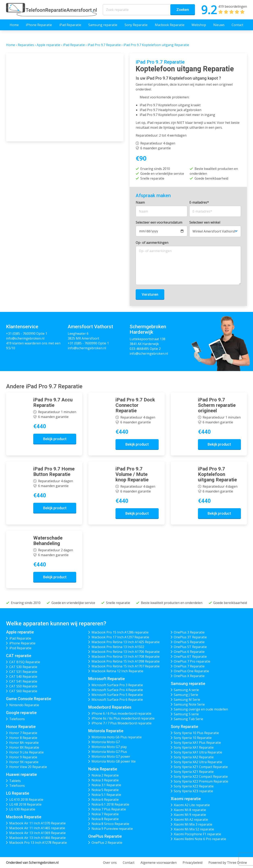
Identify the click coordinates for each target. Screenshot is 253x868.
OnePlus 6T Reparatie (190, 657)
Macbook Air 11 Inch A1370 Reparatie (37, 823)
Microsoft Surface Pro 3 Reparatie (117, 685)
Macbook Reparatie (170, 25)
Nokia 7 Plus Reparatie (109, 809)
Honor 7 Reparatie (23, 733)
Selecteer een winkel (205, 222)
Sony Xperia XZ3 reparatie (193, 791)
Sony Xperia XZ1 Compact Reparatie (201, 767)
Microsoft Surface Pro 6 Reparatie (117, 700)
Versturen (150, 294)
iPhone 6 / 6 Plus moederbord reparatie (121, 713)
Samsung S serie (186, 714)
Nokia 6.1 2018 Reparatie (110, 804)
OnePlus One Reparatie (191, 671)
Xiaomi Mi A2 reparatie (191, 820)
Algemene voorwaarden (159, 863)
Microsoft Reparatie (107, 679)
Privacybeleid (193, 863)
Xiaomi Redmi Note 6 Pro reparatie (200, 839)
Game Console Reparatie (29, 699)
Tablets (15, 781)
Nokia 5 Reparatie (105, 790)
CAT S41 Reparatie (23, 681)
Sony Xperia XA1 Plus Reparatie (197, 743)
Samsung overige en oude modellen (201, 709)
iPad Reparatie (70, 25)
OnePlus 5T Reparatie (190, 647)
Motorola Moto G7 (106, 742)
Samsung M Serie (187, 700)
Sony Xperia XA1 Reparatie (194, 747)
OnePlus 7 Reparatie (189, 666)
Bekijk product (55, 439)
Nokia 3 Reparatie (105, 780)
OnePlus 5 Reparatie (189, 642)
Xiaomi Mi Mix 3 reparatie (193, 824)
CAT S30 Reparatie (23, 667)
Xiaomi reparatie (186, 799)
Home (14, 25)
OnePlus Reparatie (105, 836)
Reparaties (26, 45)
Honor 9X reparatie (24, 762)
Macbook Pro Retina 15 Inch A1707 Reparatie (126, 666)
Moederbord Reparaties (110, 707)
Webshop (199, 25)
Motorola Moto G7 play (109, 747)
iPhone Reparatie (39, 25)
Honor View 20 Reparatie (28, 767)
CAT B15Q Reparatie (25, 662)
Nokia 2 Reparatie (105, 775)
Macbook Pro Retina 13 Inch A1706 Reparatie (126, 652)
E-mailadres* (199, 202)
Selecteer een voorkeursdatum (159, 222)
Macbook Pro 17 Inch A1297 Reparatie (120, 637)
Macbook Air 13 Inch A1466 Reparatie (37, 838)
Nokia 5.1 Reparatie (106, 795)
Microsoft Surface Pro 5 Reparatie (117, 695)
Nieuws (219, 25)
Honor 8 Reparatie (23, 738)
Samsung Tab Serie (188, 719)
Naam (140, 202)
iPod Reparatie (20, 648)
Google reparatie (21, 713)
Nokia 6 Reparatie (105, 800)
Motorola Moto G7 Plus (109, 752)
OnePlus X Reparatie (189, 676)
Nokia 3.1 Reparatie (106, 785)
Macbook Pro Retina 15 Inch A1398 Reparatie (126, 661)
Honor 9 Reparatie (23, 757)
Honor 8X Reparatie (24, 747)
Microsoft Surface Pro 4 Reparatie (117, 690)
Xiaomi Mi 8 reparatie (190, 810)
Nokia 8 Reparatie (105, 819)
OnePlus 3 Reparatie (189, 632)
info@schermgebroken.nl (25, 338)
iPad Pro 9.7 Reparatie (104, 45)
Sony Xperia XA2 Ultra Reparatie (198, 762)
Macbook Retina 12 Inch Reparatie (117, 671)
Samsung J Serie (186, 695)
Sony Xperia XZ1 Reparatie (194, 772)
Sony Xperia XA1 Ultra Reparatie (198, 752)
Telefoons (17, 719)
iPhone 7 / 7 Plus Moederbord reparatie (122, 723)
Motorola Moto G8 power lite (114, 761)
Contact (237, 25)
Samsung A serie (186, 690)
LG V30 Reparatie (22, 809)
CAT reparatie (19, 656)
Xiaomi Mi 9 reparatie (190, 815)
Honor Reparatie (21, 727)
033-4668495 (139, 349)
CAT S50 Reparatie (23, 686)
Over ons (110, 863)
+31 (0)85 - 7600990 (21, 334)
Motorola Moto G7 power (111, 756)
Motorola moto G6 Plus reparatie (117, 737)
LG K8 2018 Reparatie (25, 804)
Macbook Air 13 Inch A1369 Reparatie (37, 833)
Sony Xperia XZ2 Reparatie (194, 786)
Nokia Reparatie (103, 769)
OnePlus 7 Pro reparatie (192, 661)
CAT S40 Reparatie (23, 677)
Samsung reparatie (103, 25)
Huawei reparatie (21, 774)
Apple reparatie (48, 45)
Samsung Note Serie (189, 704)
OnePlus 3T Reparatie (190, 637)
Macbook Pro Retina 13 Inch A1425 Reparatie (126, 642)
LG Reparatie (18, 793)
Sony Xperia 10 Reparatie (193, 738)
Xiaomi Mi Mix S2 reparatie (194, 829)
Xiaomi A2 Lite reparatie (192, 805)
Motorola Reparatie (106, 731)
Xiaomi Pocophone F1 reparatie (197, 834)
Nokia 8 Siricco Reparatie (110, 824)
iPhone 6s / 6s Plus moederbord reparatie (123, 718)
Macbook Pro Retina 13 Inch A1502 (118, 647)
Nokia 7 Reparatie (105, 814)
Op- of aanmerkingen (152, 243)
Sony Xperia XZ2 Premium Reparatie (201, 781)
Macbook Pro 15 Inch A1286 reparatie (120, 632)
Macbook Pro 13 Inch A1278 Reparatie (38, 843)
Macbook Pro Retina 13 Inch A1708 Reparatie (126, 657)
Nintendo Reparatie (24, 705)
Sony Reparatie (136, 25)
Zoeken (183, 10)
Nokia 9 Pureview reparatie (112, 829)
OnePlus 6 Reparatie (189, 652)
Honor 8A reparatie (24, 743)
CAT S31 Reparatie (23, 672)
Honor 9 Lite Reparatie (27, 752)
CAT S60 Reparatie (23, 691)
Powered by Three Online (228, 863)
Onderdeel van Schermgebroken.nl (32, 863)
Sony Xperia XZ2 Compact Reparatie (201, 776)
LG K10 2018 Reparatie (26, 800)
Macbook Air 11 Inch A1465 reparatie (37, 828)
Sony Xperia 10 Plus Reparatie (196, 733)
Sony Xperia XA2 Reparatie (194, 757)
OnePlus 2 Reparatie (107, 843)
